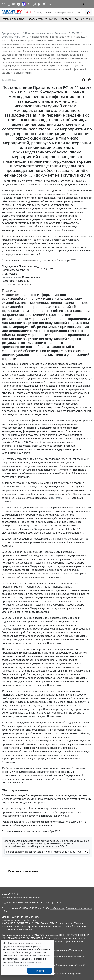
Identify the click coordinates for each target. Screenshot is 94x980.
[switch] (28, 12)
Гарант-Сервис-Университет (66, 974)
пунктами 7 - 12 (60, 498)
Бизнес (53, 19)
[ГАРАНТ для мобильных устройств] (9, 4)
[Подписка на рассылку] (4, 4)
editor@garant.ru (52, 903)
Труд (76, 19)
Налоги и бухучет (37, 19)
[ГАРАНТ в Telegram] (29, 4)
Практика (65, 19)
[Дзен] (19, 4)
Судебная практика (13, 19)
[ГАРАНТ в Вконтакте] (14, 4)
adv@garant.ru (57, 908)
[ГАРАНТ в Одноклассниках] (39, 4)
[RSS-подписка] (49, 4)
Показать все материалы (21, 871)
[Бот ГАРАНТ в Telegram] (34, 4)
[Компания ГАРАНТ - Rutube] (44, 4)
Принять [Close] (40, 971)
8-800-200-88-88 (10, 894)
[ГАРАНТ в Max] (24, 4)
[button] (84, 4)
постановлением (12, 277)
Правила (39, 191)
